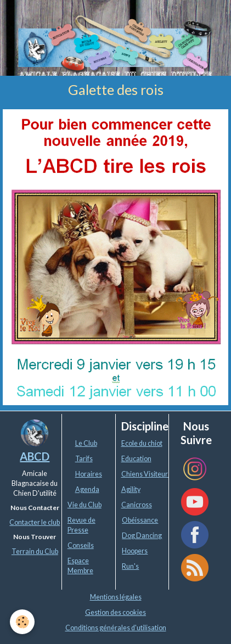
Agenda (87, 489)
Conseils (81, 545)
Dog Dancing (142, 536)
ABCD (35, 456)
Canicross (137, 505)
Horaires (89, 474)
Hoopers (135, 551)
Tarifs (84, 459)
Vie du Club (84, 505)
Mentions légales (116, 597)
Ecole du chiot (142, 443)
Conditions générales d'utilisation (116, 628)
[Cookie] (22, 622)
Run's (130, 566)
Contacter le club (35, 522)
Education (136, 459)
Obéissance (140, 520)
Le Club (86, 443)
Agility (131, 489)
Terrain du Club (35, 551)
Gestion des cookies (116, 612)
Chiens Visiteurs (146, 474)
